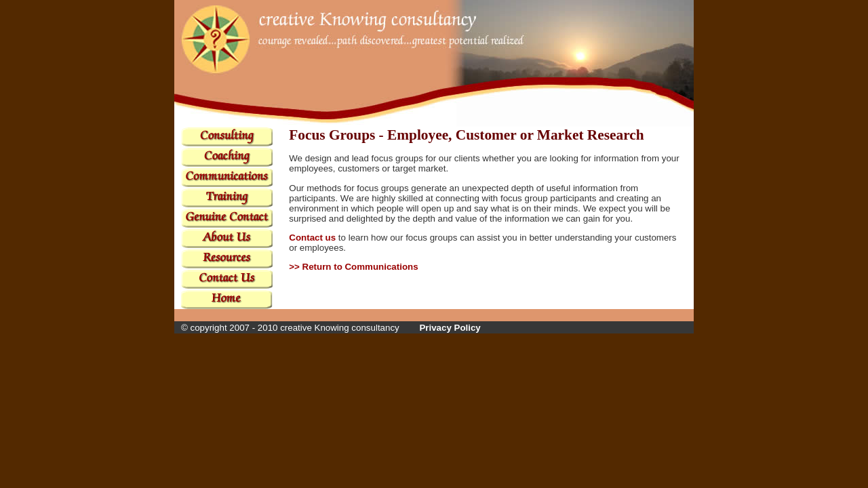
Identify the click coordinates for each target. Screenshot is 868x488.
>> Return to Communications (353, 267)
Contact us (312, 238)
